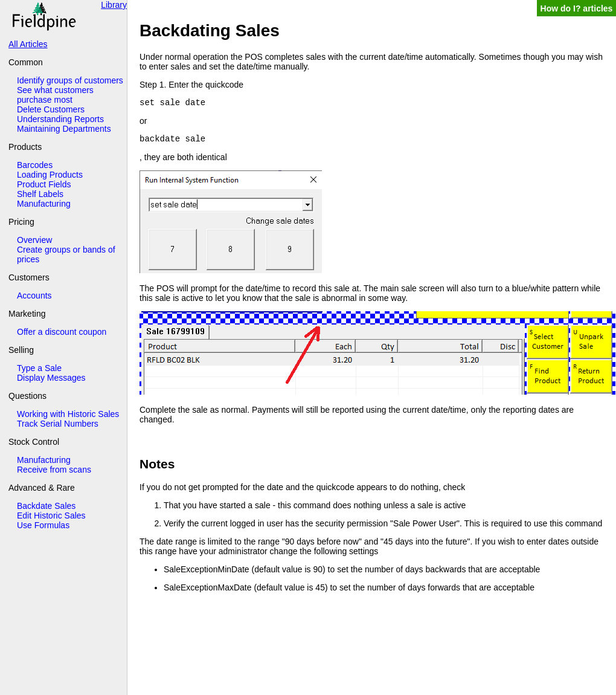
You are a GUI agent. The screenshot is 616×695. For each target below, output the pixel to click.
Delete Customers (51, 109)
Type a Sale (39, 368)
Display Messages (51, 378)
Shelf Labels (40, 194)
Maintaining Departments (64, 129)
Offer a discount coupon (62, 332)
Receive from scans (54, 470)
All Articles (28, 44)
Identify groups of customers (70, 80)
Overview (34, 240)
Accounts (34, 296)
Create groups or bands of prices (66, 254)
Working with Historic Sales (68, 414)
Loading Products (50, 175)
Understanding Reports (60, 119)
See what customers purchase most (55, 95)
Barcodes (35, 165)
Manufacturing (44, 204)
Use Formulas (43, 525)
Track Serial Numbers (58, 424)
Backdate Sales (46, 506)
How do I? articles (577, 8)
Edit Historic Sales (51, 516)
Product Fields (44, 184)
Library (114, 5)
